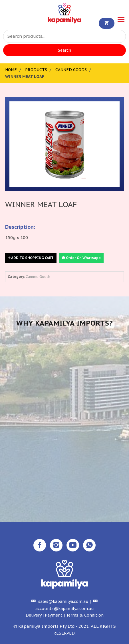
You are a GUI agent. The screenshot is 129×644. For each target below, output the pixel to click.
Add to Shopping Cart (31, 258)
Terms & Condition (85, 615)
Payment (54, 615)
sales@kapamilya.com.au (59, 601)
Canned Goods (71, 70)
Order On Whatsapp (81, 258)
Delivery (34, 615)
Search (64, 50)
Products (36, 70)
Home (11, 70)
